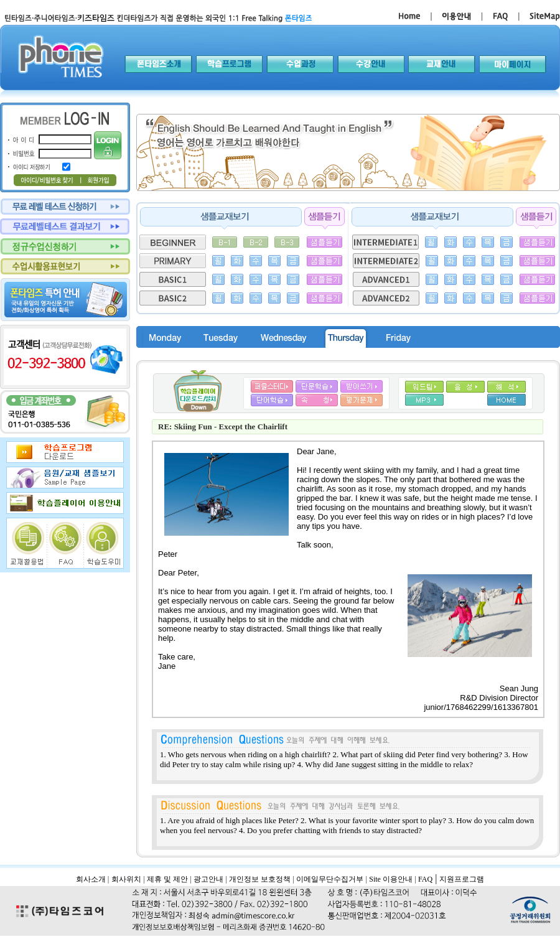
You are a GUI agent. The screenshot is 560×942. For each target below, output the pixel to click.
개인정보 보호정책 (260, 879)
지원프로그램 (462, 879)
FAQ (425, 879)
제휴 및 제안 (167, 879)
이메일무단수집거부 (330, 879)
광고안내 (208, 879)
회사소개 (91, 879)
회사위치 (126, 879)
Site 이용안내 (391, 879)
